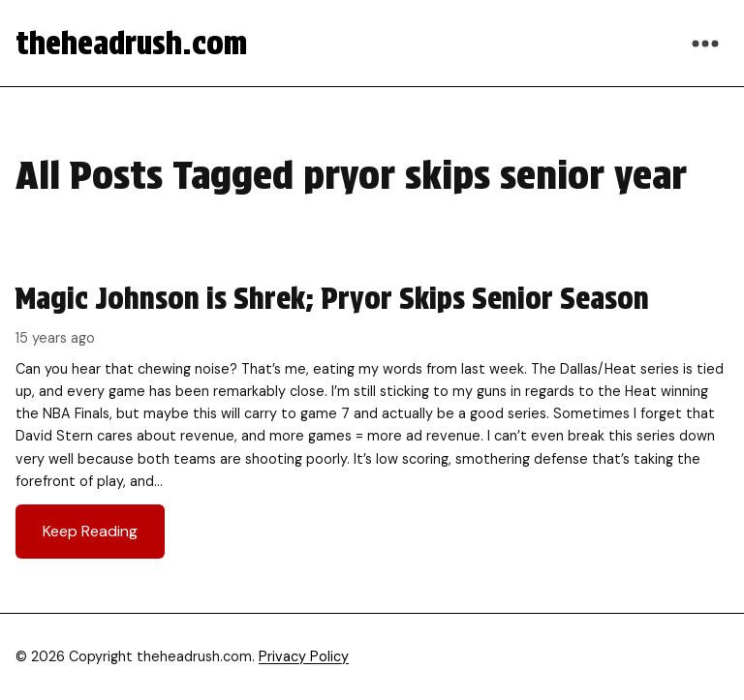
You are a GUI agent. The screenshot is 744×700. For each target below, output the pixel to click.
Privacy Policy (304, 656)
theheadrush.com (131, 43)
